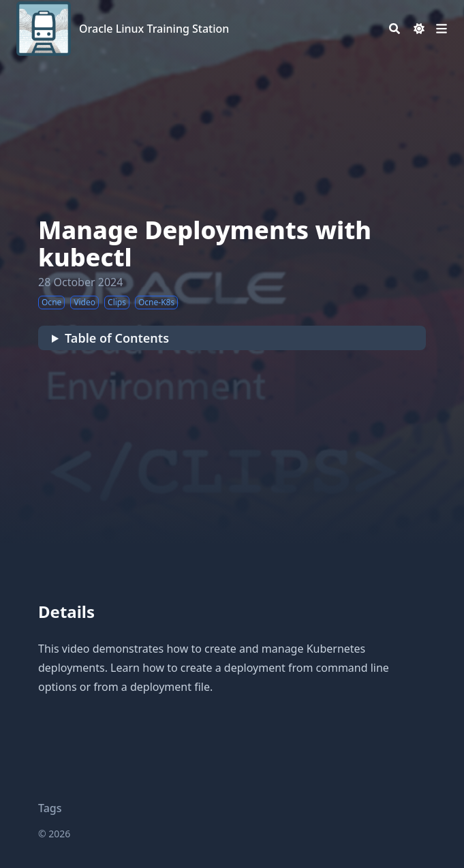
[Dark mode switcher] (419, 29)
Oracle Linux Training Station (154, 29)
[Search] (395, 29)
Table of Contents (117, 338)
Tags (50, 808)
